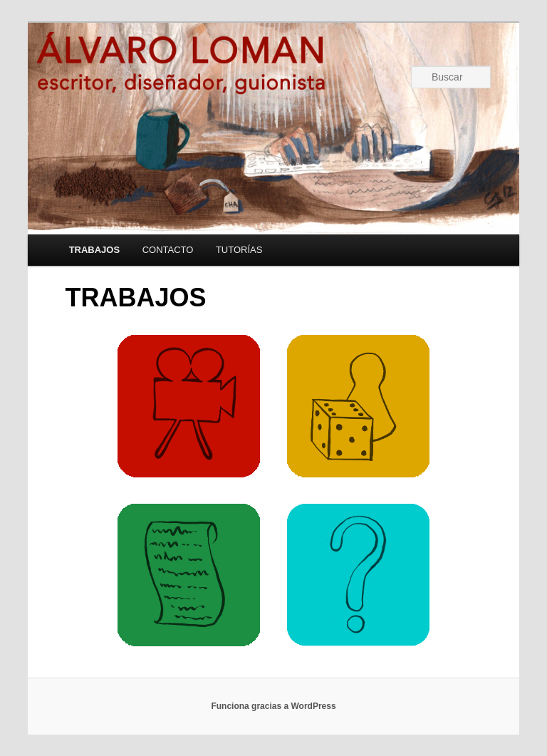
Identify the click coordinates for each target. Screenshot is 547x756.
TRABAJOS (95, 250)
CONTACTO (168, 250)
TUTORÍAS (239, 250)
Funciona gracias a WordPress (273, 706)
